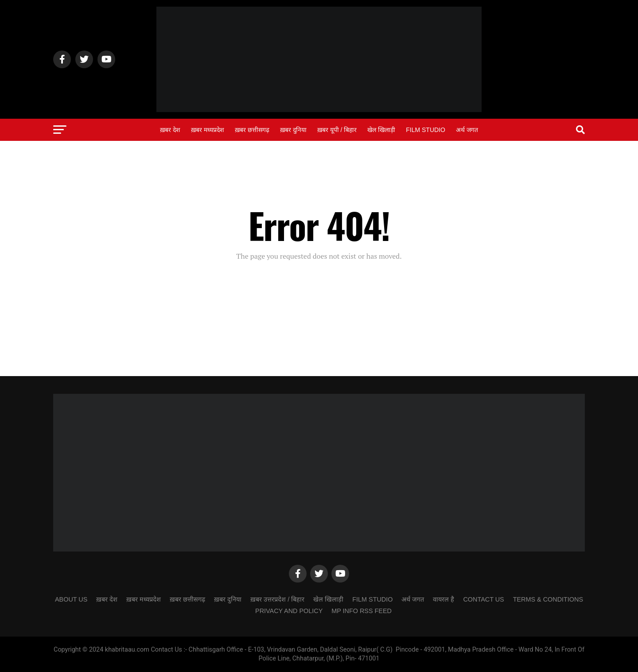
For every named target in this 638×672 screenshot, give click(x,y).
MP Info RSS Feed (362, 611)
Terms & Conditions (548, 599)
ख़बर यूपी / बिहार (337, 130)
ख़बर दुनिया (293, 130)
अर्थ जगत (467, 130)
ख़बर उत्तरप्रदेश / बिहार (277, 599)
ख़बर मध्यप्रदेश (208, 130)
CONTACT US (483, 599)
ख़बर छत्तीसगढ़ (252, 130)
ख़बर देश (170, 130)
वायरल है (443, 599)
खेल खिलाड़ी (381, 130)
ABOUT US (71, 599)
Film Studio (426, 130)
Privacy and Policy (289, 611)
